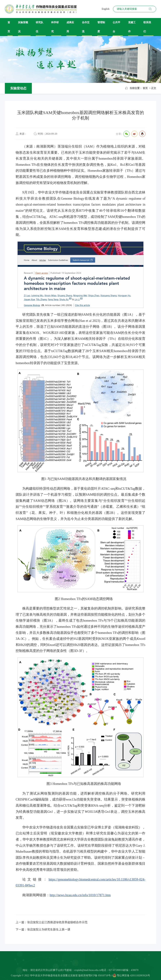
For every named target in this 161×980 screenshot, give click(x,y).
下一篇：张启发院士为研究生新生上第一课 (43, 929)
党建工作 (132, 27)
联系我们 (147, 27)
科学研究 (55, 27)
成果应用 (70, 27)
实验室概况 (23, 27)
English (106, 9)
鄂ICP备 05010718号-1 (101, 977)
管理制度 (101, 27)
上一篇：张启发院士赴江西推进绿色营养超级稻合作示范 (52, 922)
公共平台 (116, 27)
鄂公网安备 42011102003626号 (131, 977)
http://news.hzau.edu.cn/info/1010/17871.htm (80, 895)
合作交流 (86, 27)
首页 (9, 27)
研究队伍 (40, 27)
